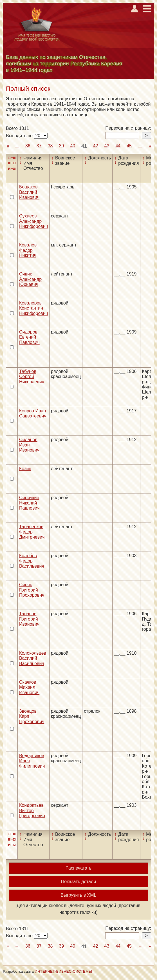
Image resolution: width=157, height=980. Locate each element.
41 (84, 146)
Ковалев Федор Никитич (28, 250)
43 (107, 146)
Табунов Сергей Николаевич (32, 377)
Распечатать (78, 868)
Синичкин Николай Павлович (29, 503)
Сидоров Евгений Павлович (29, 337)
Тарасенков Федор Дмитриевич (32, 532)
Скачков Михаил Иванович (29, 687)
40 (73, 146)
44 (118, 146)
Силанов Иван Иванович (29, 445)
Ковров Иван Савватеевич (33, 413)
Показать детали (78, 882)
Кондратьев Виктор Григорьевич (32, 810)
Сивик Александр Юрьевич (30, 279)
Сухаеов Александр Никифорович (33, 221)
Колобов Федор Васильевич (32, 561)
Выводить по (20, 136)
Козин (25, 469)
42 (96, 146)
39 (61, 146)
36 (28, 146)
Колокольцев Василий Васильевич (33, 658)
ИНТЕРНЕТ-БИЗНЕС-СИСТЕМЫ (63, 971)
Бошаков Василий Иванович (29, 192)
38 (50, 146)
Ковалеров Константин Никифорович (33, 308)
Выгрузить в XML (79, 895)
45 (129, 146)
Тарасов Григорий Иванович (29, 619)
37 (39, 146)
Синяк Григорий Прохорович (32, 590)
